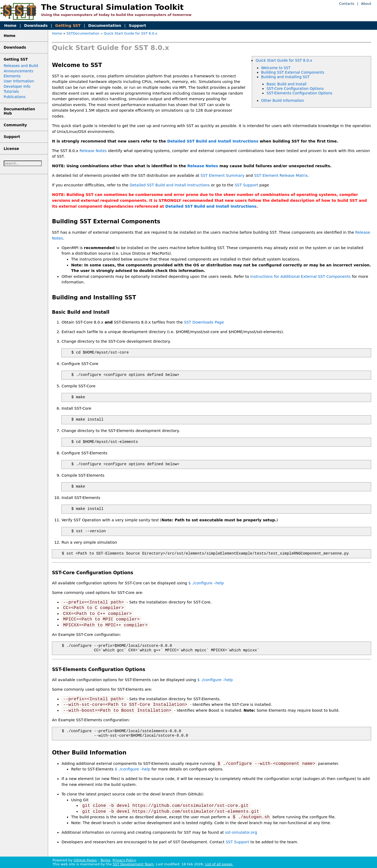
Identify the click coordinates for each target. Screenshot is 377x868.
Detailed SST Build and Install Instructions (213, 141)
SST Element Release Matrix (281, 175)
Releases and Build (21, 66)
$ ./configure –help (206, 583)
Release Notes (93, 151)
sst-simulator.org (241, 832)
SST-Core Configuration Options (295, 89)
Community (15, 125)
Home (10, 26)
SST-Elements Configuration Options (299, 93)
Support (137, 26)
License (11, 149)
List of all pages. (219, 864)
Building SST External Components (293, 72)
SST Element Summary (222, 175)
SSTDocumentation (83, 33)
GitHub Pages (85, 860)
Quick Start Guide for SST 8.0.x (284, 60)
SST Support (246, 185)
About (366, 4)
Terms (105, 860)
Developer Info (17, 86)
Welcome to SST (276, 68)
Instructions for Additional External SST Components (300, 276)
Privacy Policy (124, 860)
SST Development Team (133, 864)
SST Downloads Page (204, 322)
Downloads (36, 26)
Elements (12, 76)
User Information (19, 81)
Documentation (105, 26)
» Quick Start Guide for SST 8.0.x (129, 33)
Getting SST (68, 26)
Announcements (18, 71)
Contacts (347, 4)
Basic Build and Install (286, 84)
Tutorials (11, 91)
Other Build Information (282, 100)
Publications (15, 97)
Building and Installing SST (285, 77)
